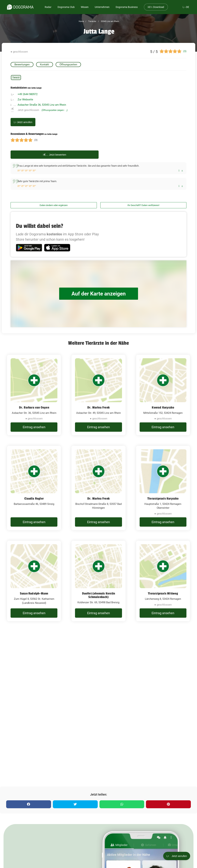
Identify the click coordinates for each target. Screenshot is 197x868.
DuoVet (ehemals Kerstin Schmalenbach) (99, 595)
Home (81, 21)
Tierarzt (16, 78)
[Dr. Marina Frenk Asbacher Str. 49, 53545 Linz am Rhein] (98, 395)
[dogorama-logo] (20, 7)
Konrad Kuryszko (163, 407)
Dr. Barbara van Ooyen (34, 407)
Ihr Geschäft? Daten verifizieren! (143, 205)
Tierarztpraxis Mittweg (163, 593)
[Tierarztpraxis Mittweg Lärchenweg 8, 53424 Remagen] (163, 581)
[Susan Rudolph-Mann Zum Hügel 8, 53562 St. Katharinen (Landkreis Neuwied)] (34, 581)
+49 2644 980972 (28, 94)
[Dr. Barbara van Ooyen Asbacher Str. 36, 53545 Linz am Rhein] (34, 395)
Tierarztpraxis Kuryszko (163, 499)
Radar (48, 7)
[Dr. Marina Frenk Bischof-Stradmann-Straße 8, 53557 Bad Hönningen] (98, 488)
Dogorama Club (66, 7)
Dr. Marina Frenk (98, 407)
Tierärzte (92, 21)
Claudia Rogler (34, 499)
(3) (185, 51)
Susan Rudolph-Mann (34, 593)
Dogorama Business (127, 7)
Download (156, 7)
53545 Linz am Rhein (110, 21)
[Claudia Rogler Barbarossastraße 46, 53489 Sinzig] (34, 488)
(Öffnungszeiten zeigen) (55, 110)
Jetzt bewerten (55, 155)
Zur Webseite (25, 99)
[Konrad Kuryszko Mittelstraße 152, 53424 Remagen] (163, 395)
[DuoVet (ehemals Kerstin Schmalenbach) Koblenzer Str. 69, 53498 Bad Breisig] (98, 581)
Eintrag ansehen (34, 427)
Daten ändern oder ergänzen (54, 205)
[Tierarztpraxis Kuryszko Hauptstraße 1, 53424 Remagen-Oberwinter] (163, 488)
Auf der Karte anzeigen (99, 294)
